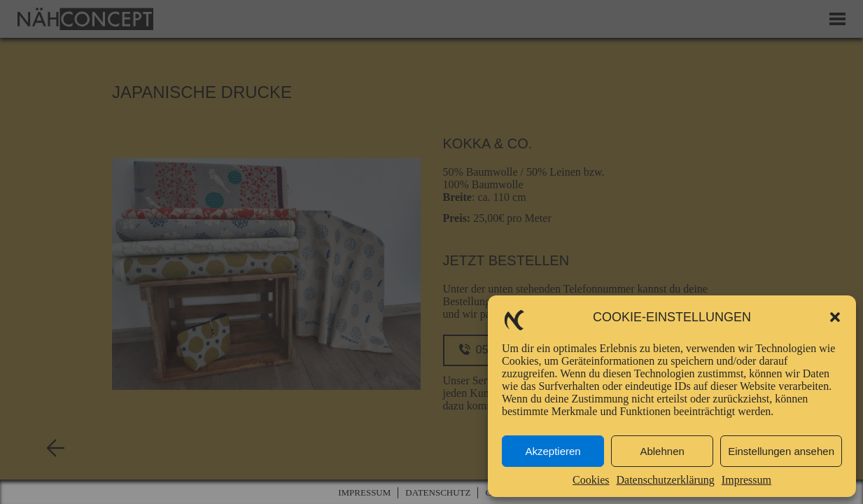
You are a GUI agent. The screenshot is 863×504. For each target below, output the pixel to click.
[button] (835, 317)
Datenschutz (438, 492)
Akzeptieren (553, 451)
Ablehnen (662, 451)
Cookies (591, 480)
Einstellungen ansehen (781, 451)
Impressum (746, 480)
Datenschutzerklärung (665, 480)
